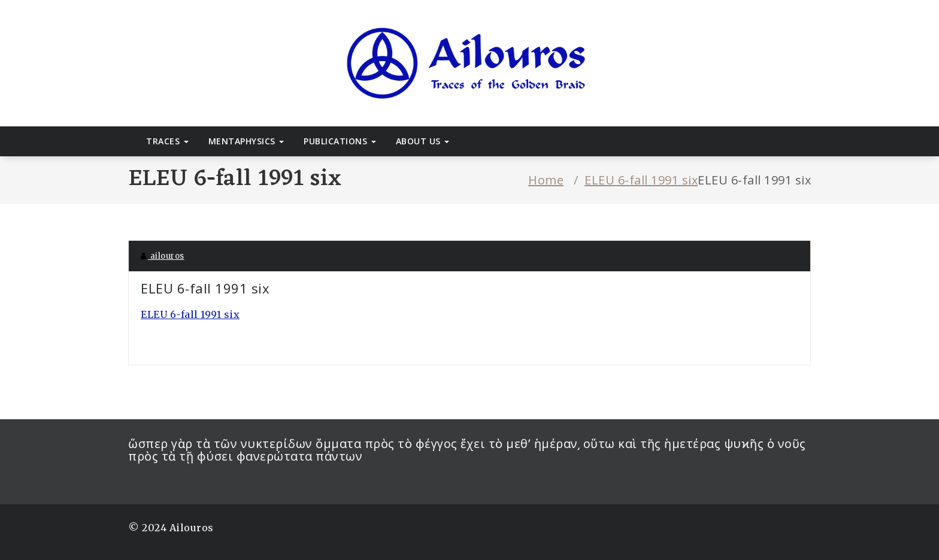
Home (546, 180)
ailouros (163, 256)
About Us (423, 141)
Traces (167, 141)
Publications (340, 141)
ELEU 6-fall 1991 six (641, 180)
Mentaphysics (246, 141)
